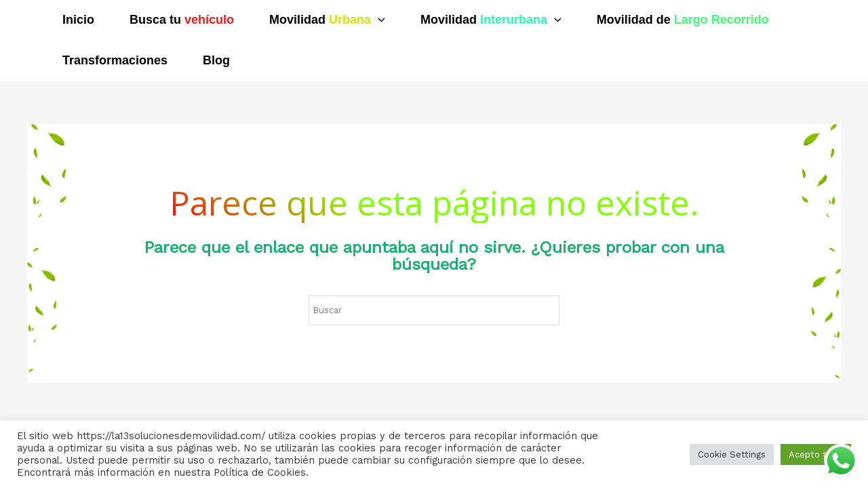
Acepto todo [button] (816, 454)
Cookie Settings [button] (732, 454)
